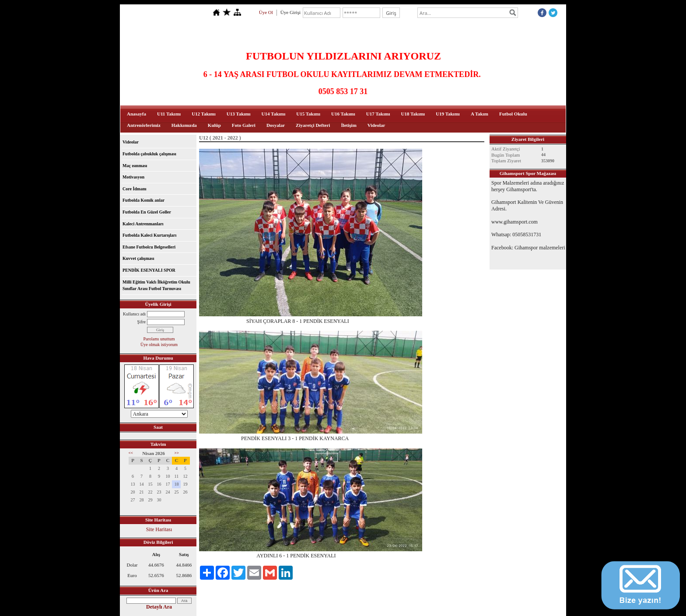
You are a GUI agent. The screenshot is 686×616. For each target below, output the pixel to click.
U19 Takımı (448, 114)
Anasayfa (136, 114)
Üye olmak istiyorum (159, 345)
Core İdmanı (135, 189)
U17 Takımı (378, 114)
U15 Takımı (308, 114)
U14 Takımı (274, 114)
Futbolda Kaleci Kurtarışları (149, 235)
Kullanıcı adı (134, 314)
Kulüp (214, 125)
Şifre (142, 322)
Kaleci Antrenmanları (143, 224)
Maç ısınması (135, 166)
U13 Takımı (239, 114)
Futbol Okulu (513, 114)
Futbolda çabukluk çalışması (149, 154)
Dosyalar (276, 125)
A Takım (479, 114)
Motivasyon (133, 177)
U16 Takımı (343, 114)
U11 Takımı (169, 114)
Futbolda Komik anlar (143, 200)
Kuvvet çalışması (138, 258)
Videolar (376, 125)
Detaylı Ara (159, 607)
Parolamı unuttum (159, 339)
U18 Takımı (413, 114)
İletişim (348, 125)
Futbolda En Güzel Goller (147, 212)
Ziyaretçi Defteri (313, 125)
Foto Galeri (244, 125)
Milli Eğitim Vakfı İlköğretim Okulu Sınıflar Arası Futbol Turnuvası (156, 285)
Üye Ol (266, 12)
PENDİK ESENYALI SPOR (149, 270)
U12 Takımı (204, 114)
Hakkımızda (184, 125)
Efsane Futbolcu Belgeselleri (149, 247)
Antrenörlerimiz (144, 125)
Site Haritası (159, 529)
